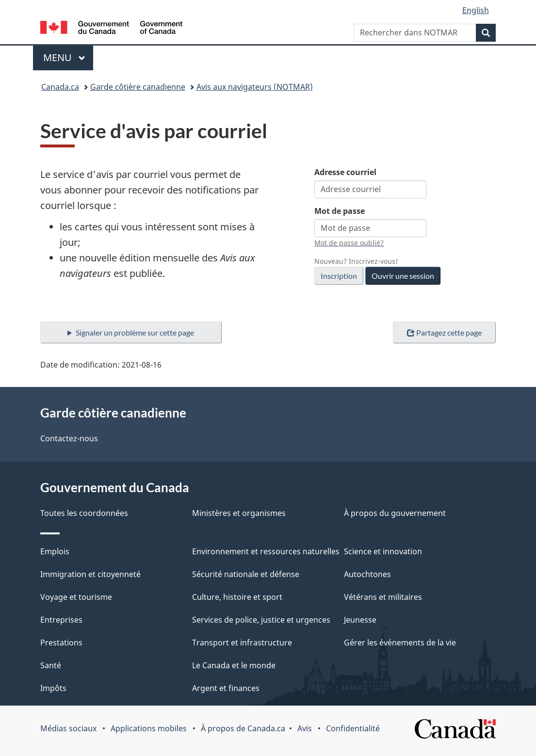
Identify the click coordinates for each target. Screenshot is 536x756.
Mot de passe (340, 211)
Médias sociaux (68, 728)
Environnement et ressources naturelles (266, 551)
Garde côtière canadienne (138, 87)
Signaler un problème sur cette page (135, 332)
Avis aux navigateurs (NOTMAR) (255, 87)
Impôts (53, 688)
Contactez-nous (69, 438)
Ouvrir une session (403, 276)
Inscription (339, 276)
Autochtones (367, 574)
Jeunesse (360, 620)
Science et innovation (383, 551)
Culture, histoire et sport (237, 597)
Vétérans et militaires (383, 597)
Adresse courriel (345, 172)
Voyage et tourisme (76, 597)
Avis (305, 728)
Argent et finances (226, 688)
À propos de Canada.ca (243, 728)
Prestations (61, 643)
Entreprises (61, 620)
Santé (51, 665)
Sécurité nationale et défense (246, 574)
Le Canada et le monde (234, 665)
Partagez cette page (444, 332)
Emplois (55, 551)
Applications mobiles (149, 728)
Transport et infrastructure (242, 643)
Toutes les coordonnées (84, 513)
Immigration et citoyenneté (90, 574)
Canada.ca (60, 87)
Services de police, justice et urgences (261, 620)
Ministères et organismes (239, 513)
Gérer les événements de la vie (400, 643)
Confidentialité (353, 728)
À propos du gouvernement (395, 513)
